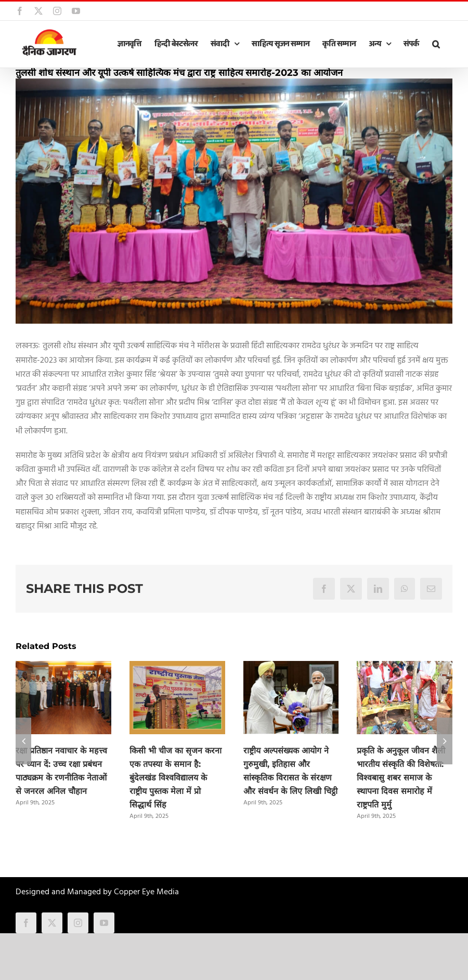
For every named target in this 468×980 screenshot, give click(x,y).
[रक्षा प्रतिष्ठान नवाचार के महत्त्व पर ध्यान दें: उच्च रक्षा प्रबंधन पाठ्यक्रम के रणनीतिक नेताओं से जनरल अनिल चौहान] (63, 668)
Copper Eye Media (146, 892)
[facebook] (26, 923)
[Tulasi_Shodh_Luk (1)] (234, 201)
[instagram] (78, 923)
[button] (436, 44)
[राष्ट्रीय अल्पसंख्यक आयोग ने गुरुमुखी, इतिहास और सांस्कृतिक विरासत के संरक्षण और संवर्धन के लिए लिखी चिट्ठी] (291, 668)
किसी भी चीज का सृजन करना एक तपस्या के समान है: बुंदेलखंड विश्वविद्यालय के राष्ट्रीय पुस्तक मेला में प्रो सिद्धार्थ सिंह (175, 778)
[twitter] (52, 923)
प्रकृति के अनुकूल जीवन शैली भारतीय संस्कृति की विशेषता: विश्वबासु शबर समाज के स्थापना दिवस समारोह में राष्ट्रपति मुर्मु (401, 778)
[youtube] (104, 923)
